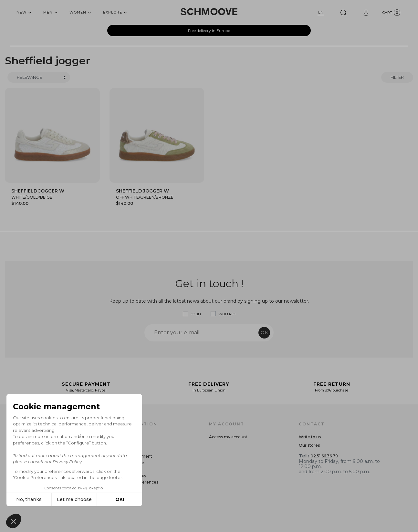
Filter (397, 77)
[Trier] (39, 78)
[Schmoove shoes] (209, 12)
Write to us (310, 437)
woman (227, 314)
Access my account (228, 437)
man (196, 314)
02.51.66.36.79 (324, 456)
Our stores (309, 445)
